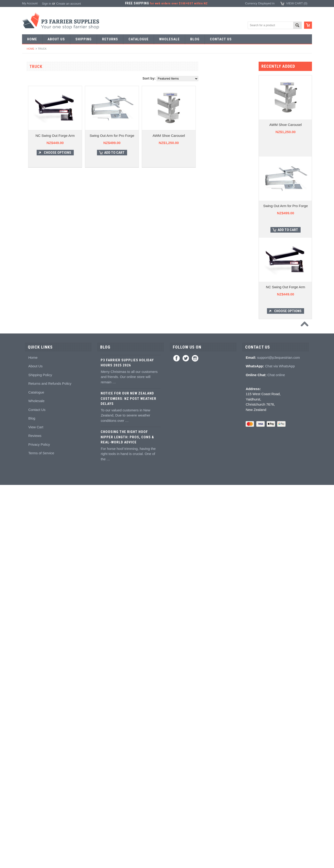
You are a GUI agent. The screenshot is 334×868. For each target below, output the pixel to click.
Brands (29, 643)
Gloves (29, 617)
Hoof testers (33, 364)
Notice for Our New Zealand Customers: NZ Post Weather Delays (128, 782)
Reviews (35, 819)
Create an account (68, 4)
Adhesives (32, 431)
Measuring (32, 389)
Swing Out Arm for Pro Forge (168, 136)
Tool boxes (32, 380)
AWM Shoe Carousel (225, 136)
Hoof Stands (33, 372)
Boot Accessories (36, 575)
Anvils (29, 237)
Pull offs (30, 287)
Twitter (186, 741)
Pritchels (30, 177)
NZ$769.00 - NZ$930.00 (41, 683)
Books (29, 516)
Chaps (29, 592)
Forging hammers (36, 203)
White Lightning (35, 474)
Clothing (30, 584)
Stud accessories (36, 550)
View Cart (36, 810)
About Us (35, 749)
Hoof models (33, 524)
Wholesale (36, 784)
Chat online (276, 758)
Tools (28, 160)
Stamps (30, 186)
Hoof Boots (32, 558)
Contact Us (37, 793)
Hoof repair (32, 491)
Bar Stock (31, 143)
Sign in (47, 4)
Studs (28, 533)
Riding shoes (33, 110)
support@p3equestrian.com (279, 741)
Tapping (30, 220)
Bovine (29, 634)
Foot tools (31, 262)
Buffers (29, 296)
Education (31, 508)
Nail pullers (32, 304)
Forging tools (33, 169)
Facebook (177, 741)
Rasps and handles (37, 355)
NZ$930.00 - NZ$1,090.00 (42, 692)
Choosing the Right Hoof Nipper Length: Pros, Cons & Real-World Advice (127, 820)
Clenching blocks (36, 347)
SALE (28, 76)
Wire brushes (34, 397)
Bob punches (33, 228)
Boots (28, 567)
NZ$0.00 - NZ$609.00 (39, 666)
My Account (30, 3)
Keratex (30, 465)
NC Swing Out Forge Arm (111, 136)
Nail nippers (33, 271)
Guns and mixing (36, 440)
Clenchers (31, 330)
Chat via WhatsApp (280, 749)
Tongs (29, 194)
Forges (29, 245)
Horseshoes (33, 84)
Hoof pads (31, 457)
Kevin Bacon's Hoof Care (41, 482)
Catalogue (36, 775)
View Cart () (297, 3)
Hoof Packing (34, 423)
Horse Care (32, 626)
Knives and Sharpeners (40, 313)
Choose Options (113, 153)
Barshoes (31, 127)
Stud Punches (34, 211)
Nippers (30, 279)
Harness (30, 118)
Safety (29, 601)
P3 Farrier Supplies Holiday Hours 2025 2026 (127, 746)
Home (31, 49)
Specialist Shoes (36, 101)
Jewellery (31, 609)
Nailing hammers (36, 321)
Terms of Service (41, 836)
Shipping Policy (40, 758)
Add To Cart (170, 153)
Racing (29, 135)
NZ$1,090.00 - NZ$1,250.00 (43, 700)
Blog (32, 802)
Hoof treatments (35, 499)
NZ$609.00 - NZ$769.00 (41, 675)
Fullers (29, 254)
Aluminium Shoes (36, 93)
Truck (28, 406)
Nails (28, 152)
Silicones (31, 448)
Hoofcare (31, 414)
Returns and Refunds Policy (50, 767)
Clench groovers (36, 338)
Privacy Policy (39, 828)
